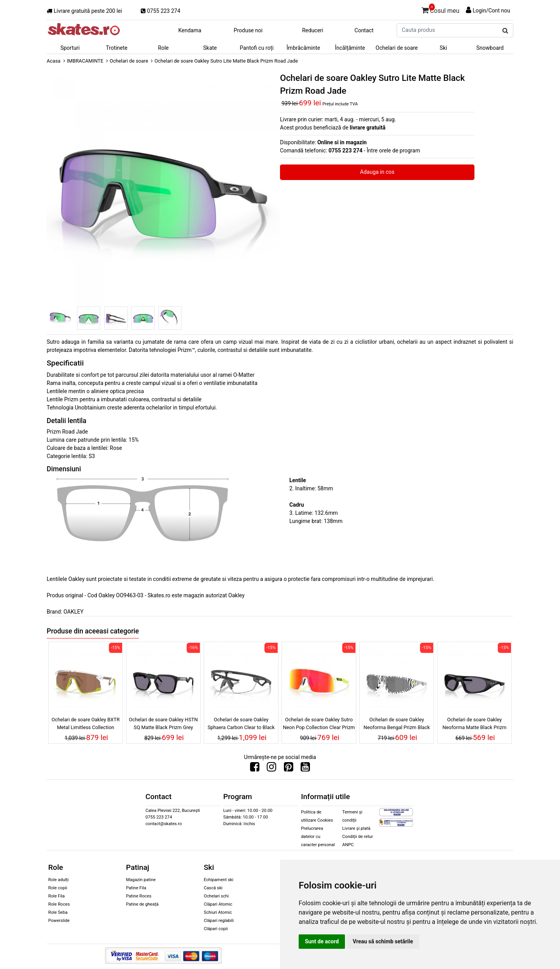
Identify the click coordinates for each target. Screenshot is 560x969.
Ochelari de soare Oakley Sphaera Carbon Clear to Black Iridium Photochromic (241, 724)
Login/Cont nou (491, 10)
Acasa (54, 61)
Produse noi (248, 30)
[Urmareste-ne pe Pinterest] (289, 769)
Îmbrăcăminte (303, 48)
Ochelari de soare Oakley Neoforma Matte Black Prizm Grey (475, 724)
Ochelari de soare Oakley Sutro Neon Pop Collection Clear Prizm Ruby (319, 724)
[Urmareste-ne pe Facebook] (255, 769)
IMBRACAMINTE (85, 61)
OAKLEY (73, 612)
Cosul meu (441, 9)
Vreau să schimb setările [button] (383, 941)
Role (163, 48)
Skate (210, 48)
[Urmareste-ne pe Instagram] (271, 769)
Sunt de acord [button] (322, 941)
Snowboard (490, 48)
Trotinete (117, 48)
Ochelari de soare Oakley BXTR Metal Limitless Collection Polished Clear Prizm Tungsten (85, 724)
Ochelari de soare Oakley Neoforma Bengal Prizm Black (397, 723)
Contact (364, 30)
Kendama (190, 30)
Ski (444, 48)
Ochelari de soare (397, 48)
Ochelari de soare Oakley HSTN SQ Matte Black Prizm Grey (163, 723)
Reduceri (313, 30)
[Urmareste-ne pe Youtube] (305, 769)
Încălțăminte (350, 48)
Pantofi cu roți (257, 48)
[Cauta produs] (505, 31)
